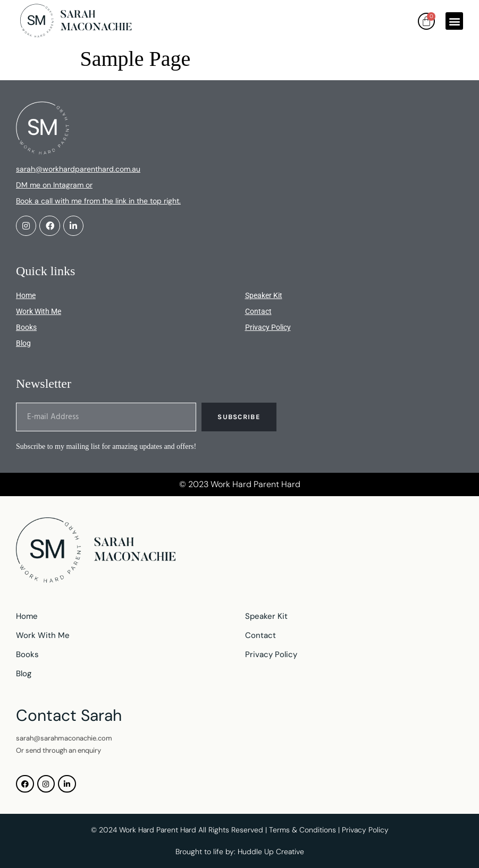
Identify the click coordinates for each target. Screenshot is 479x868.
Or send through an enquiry (58, 750)
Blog (23, 343)
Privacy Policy (268, 327)
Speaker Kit (264, 295)
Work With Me (39, 311)
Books (26, 327)
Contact (258, 311)
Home (26, 295)
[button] (454, 21)
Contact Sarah (69, 715)
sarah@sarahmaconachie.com (64, 738)
